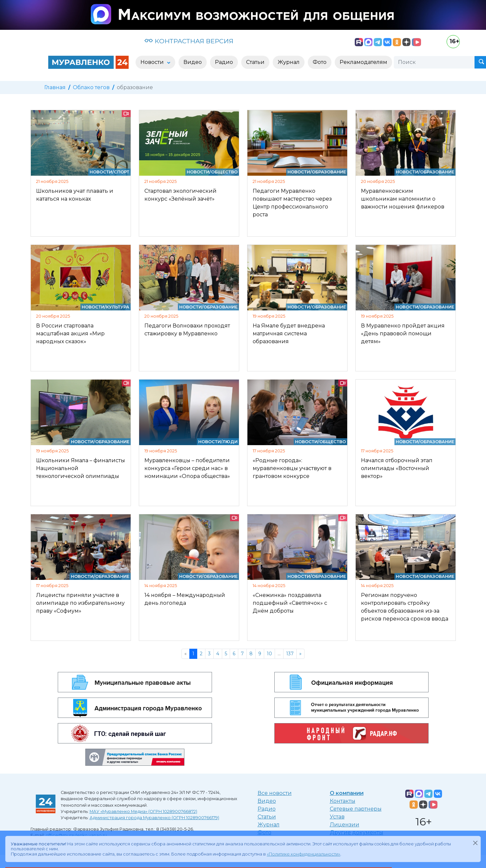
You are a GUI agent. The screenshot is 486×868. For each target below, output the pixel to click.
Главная (55, 87)
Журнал (269, 825)
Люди (230, 442)
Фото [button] (320, 62)
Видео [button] (193, 62)
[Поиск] (434, 62)
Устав (337, 817)
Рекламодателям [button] (363, 62)
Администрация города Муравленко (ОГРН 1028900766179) (154, 818)
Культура (118, 307)
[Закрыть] (475, 843)
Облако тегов (91, 87)
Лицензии (345, 825)
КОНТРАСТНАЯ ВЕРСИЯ (189, 41)
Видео (267, 801)
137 (290, 654)
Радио (267, 809)
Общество (224, 172)
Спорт (122, 172)
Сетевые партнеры (356, 809)
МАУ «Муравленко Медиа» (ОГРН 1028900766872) (143, 811)
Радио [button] (224, 62)
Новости (101, 172)
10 (269, 654)
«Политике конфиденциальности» (304, 854)
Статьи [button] (255, 62)
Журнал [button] (289, 62)
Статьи (267, 817)
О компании (347, 793)
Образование (329, 172)
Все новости (275, 793)
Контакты (343, 801)
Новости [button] (153, 62)
